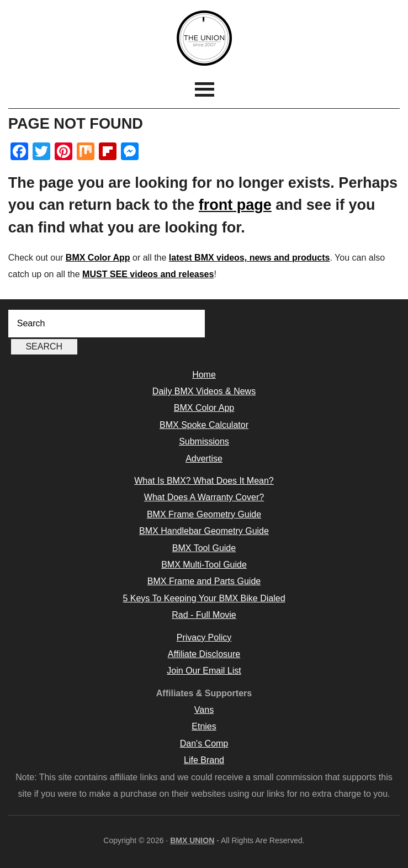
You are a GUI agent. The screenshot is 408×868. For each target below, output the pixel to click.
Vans (204, 710)
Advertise (204, 459)
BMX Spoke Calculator (204, 425)
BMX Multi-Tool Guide (204, 565)
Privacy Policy (204, 637)
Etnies (204, 726)
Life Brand (204, 760)
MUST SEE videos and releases (148, 274)
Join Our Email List (204, 671)
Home (204, 375)
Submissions (204, 441)
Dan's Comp (204, 743)
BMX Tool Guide (204, 548)
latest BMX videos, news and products (250, 258)
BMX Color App (98, 258)
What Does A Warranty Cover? (204, 497)
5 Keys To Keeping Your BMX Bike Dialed (204, 598)
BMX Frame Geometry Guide (204, 514)
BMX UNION (204, 38)
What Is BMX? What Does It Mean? (204, 481)
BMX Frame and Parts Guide (204, 581)
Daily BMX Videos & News (204, 391)
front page (235, 205)
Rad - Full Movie (204, 615)
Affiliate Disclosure (204, 654)
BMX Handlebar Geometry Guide (204, 531)
